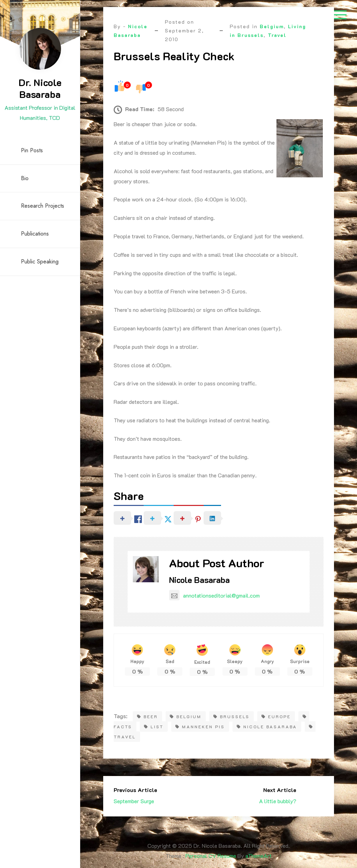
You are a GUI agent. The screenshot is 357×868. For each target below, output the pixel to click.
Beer (147, 716)
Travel (277, 35)
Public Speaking (40, 262)
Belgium (272, 26)
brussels (231, 716)
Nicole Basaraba (199, 580)
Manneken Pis (200, 727)
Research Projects (43, 206)
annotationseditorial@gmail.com (214, 595)
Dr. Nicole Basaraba (40, 88)
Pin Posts (32, 150)
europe (276, 716)
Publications (35, 234)
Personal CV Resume (211, 856)
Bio (25, 178)
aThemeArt (259, 856)
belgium (186, 716)
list (154, 727)
